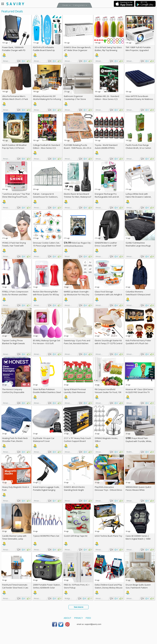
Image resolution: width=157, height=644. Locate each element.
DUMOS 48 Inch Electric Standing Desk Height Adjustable (74, 490)
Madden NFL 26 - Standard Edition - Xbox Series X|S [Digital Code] (107, 99)
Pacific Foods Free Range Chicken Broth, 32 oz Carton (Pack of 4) (138, 148)
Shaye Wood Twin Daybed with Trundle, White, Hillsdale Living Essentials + (139, 441)
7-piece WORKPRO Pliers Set (46, 536)
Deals (65, 5)
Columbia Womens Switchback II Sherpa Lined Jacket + (138, 295)
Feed (88, 618)
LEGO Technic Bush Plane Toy (108, 536)
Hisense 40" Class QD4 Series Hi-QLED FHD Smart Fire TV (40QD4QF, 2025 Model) (139, 392)
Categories (79, 5)
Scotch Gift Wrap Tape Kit (76, 536)
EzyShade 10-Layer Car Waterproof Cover (44, 440)
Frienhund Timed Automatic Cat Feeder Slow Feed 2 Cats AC (15, 588)
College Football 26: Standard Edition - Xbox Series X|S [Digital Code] (46, 148)
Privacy (78, 618)
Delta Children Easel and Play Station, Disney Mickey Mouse (109, 586)
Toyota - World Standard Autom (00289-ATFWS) (106, 146)
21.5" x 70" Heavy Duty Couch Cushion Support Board (77, 440)
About (67, 618)
